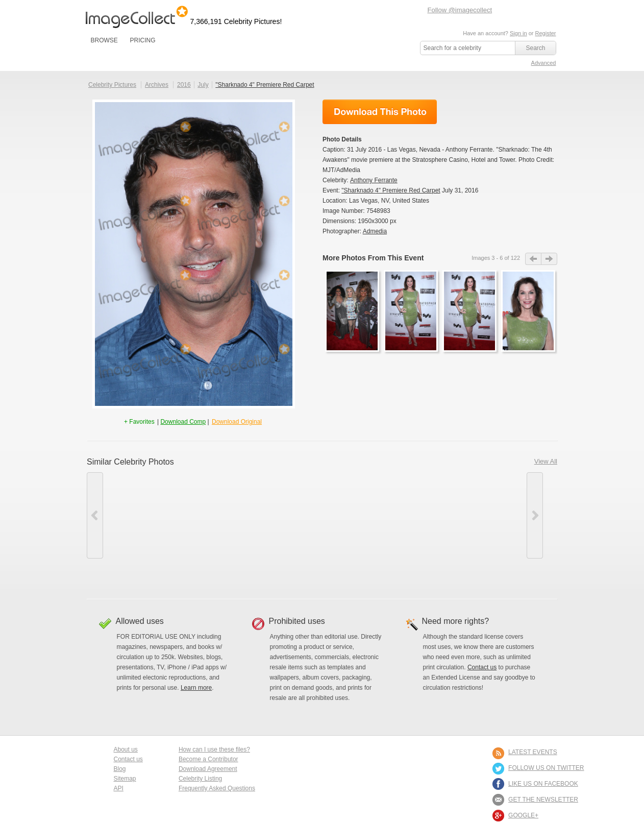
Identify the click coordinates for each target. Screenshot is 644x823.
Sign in (518, 33)
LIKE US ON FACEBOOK (543, 784)
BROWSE (104, 40)
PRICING (142, 40)
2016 (184, 85)
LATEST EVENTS (533, 752)
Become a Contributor (208, 759)
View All (546, 461)
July (203, 85)
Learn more (196, 688)
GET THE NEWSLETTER (543, 800)
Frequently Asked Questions (217, 788)
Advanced (544, 63)
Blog (120, 769)
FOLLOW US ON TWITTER (546, 768)
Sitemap (125, 779)
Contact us (482, 667)
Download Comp (183, 422)
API (119, 788)
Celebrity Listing (200, 779)
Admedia (375, 231)
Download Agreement (208, 769)
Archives (157, 85)
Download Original (237, 422)
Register (546, 33)
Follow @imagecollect (460, 10)
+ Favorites (140, 422)
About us (126, 749)
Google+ (523, 815)
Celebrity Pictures (112, 85)
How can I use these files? (214, 749)
